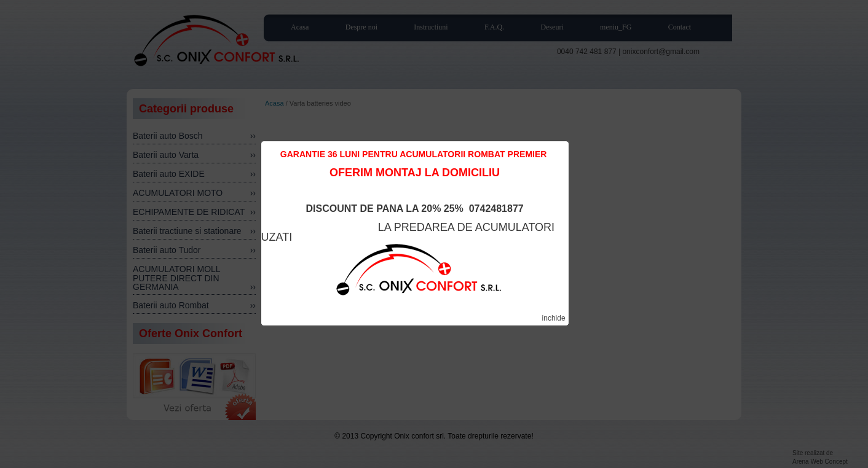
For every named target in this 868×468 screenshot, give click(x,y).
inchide (554, 318)
